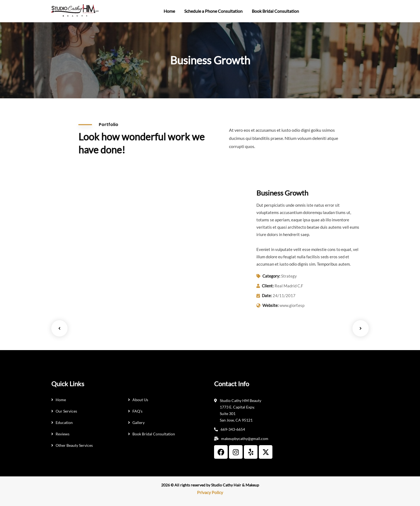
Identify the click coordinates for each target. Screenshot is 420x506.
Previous (59, 328)
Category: (271, 276)
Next (361, 328)
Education (64, 422)
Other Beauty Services (74, 445)
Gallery (139, 422)
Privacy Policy (210, 492)
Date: (267, 296)
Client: (268, 286)
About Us (140, 400)
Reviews (63, 434)
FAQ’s (137, 411)
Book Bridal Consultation (154, 434)
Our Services (66, 411)
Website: (271, 305)
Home (61, 400)
